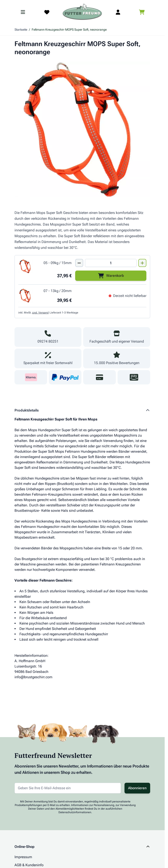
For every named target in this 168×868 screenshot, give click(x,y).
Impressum (23, 857)
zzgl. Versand (40, 313)
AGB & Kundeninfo (29, 865)
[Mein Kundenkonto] (118, 12)
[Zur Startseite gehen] (82, 12)
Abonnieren (137, 788)
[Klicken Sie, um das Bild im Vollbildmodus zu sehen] (82, 129)
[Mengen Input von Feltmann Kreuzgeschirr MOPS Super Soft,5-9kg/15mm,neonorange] (111, 263)
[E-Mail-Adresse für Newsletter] (68, 788)
